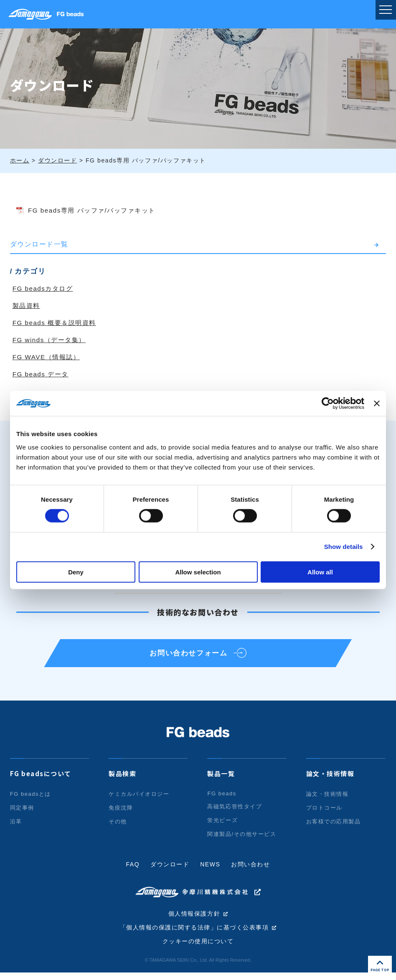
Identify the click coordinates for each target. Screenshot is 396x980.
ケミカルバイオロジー (139, 801)
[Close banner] (377, 404)
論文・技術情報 (330, 780)
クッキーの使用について (198, 949)
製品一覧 (221, 780)
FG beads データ (42, 374)
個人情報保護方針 (194, 920)
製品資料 (27, 306)
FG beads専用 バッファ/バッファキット (96, 210)
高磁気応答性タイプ (235, 813)
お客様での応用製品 (334, 828)
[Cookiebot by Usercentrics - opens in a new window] (328, 404)
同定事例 (22, 814)
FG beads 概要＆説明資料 (57, 323)
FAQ (133, 871)
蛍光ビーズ (222, 827)
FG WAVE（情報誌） (48, 357)
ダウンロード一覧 (39, 244)
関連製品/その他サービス (242, 841)
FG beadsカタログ (44, 288)
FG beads (222, 800)
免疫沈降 (121, 814)
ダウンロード (170, 871)
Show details (344, 547)
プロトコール (325, 814)
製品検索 (122, 780)
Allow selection (198, 572)
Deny (76, 572)
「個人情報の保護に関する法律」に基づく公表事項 (194, 934)
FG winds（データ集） (51, 340)
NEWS (210, 871)
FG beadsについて (41, 780)
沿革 (16, 828)
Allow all (320, 572)
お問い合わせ (251, 871)
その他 (118, 828)
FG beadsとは (31, 801)
